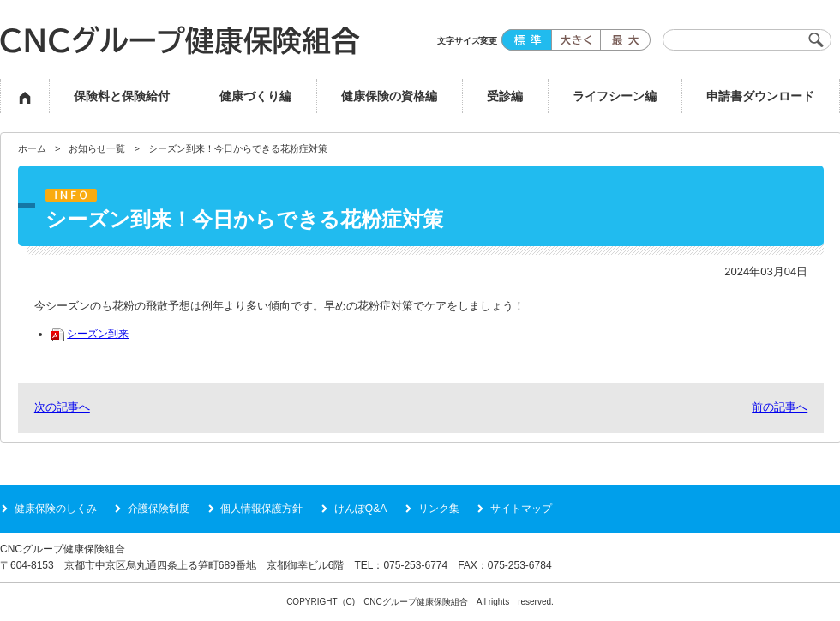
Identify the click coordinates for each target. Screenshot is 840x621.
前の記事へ (780, 407)
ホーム (32, 148)
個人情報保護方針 (261, 509)
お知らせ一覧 (97, 148)
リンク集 (439, 509)
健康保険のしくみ (56, 509)
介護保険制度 (159, 509)
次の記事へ (62, 407)
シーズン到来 (90, 333)
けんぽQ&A (360, 509)
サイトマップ (521, 509)
